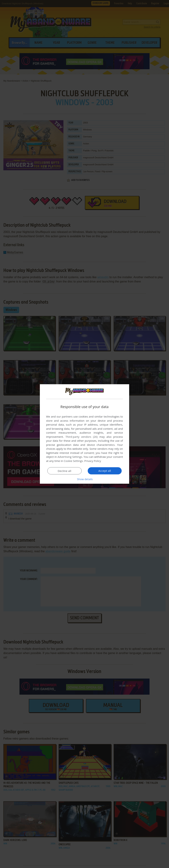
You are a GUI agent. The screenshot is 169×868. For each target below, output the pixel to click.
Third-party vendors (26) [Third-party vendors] (81, 437)
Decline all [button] (64, 471)
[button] (84, 479)
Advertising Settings (70, 457)
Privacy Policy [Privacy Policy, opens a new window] (93, 461)
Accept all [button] (105, 471)
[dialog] (84, 434)
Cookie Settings (73, 461)
